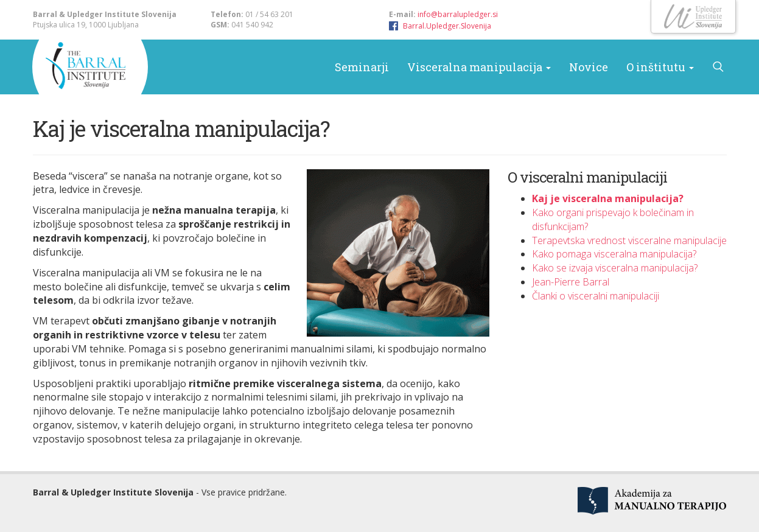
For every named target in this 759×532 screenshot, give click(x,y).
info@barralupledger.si (458, 14)
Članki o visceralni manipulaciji (596, 296)
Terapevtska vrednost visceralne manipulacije (629, 240)
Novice (589, 67)
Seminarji (362, 67)
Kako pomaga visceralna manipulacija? (614, 254)
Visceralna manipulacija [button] (479, 67)
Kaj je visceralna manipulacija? (608, 198)
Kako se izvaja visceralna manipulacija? (615, 268)
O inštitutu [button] (660, 67)
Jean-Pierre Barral (571, 282)
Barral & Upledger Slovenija (82, 67)
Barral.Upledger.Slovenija (447, 26)
